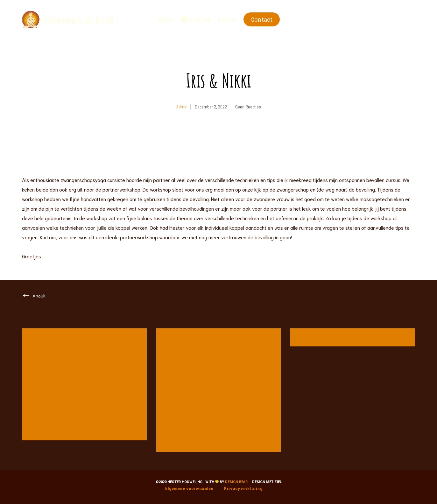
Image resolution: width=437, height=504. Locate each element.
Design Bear (236, 482)
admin (182, 112)
